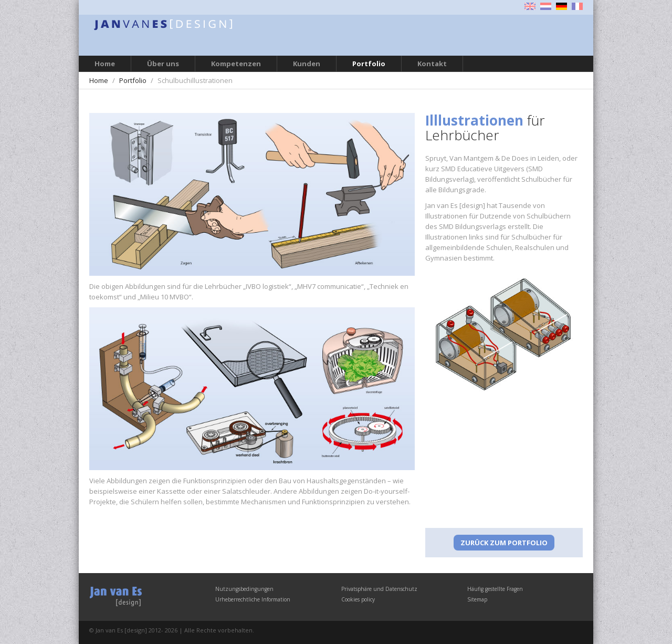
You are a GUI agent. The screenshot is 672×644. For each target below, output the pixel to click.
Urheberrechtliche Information (253, 599)
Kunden (307, 64)
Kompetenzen (236, 64)
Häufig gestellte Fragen (495, 589)
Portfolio (369, 64)
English (530, 6)
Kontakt (432, 64)
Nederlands (546, 6)
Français (577, 6)
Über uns (163, 64)
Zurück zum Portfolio (504, 543)
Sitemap (477, 599)
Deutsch (561, 6)
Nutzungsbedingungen (244, 589)
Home (105, 64)
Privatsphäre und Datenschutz (379, 589)
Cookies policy (358, 599)
